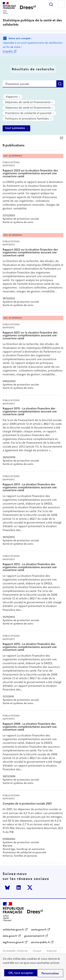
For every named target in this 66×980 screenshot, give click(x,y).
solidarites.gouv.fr (14, 930)
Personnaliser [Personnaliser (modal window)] (50, 973)
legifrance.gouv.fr (13, 942)
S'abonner (52, 951)
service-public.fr (41, 942)
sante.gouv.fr (39, 930)
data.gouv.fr (10, 936)
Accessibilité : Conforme (15, 951)
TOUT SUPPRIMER (15, 128)
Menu (61, 4)
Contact (37, 951)
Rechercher (51, 4)
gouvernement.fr (34, 936)
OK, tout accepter (21, 973)
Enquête (8, 51)
